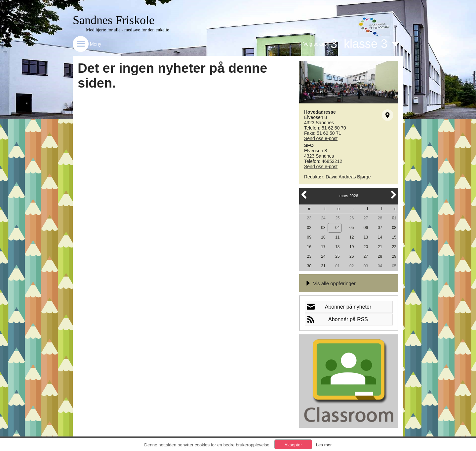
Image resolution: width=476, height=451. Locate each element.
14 (380, 237)
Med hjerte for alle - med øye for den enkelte (128, 30)
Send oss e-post (321, 138)
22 (394, 247)
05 (352, 228)
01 (394, 218)
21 (380, 247)
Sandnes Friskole (114, 20)
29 (394, 256)
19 (352, 247)
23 (309, 218)
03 (323, 228)
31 (323, 266)
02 (309, 228)
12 (352, 237)
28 (380, 218)
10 (323, 237)
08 (394, 228)
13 (366, 237)
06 (366, 228)
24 (323, 218)
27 (366, 218)
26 (352, 218)
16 (309, 247)
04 (337, 228)
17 (323, 247)
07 (380, 228)
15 (394, 237)
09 (309, 237)
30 (309, 266)
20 (366, 247)
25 (337, 218)
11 (337, 237)
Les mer (324, 445)
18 (337, 247)
